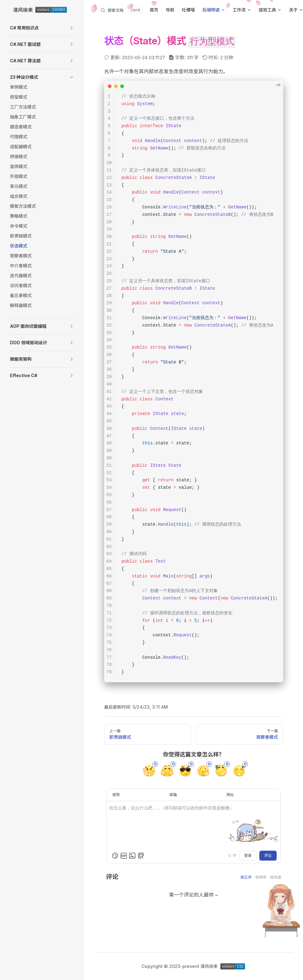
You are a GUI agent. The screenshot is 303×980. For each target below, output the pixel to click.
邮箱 (173, 795)
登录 (248, 855)
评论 (268, 855)
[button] (42, 28)
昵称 (116, 795)
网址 (230, 795)
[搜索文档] (121, 10)
